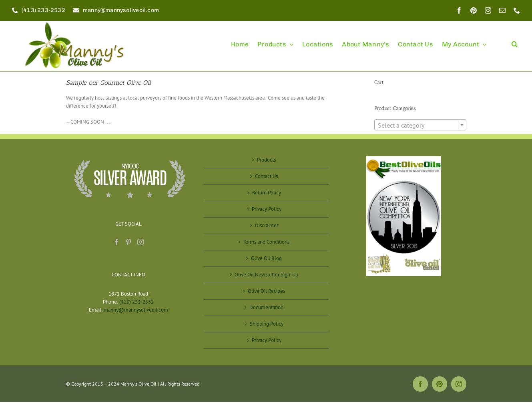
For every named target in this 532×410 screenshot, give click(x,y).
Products (266, 160)
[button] (515, 41)
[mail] (502, 10)
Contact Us (266, 176)
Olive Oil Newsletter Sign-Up (266, 275)
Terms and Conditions (266, 242)
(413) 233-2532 (137, 302)
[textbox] (420, 125)
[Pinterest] (128, 242)
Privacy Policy (267, 209)
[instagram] (488, 10)
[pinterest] (474, 10)
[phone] (517, 10)
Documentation (266, 307)
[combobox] (420, 125)
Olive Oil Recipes (266, 291)
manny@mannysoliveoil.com (136, 310)
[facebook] (459, 10)
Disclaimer (267, 225)
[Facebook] (116, 242)
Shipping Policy (267, 324)
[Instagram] (141, 242)
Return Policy (267, 193)
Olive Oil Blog (266, 258)
